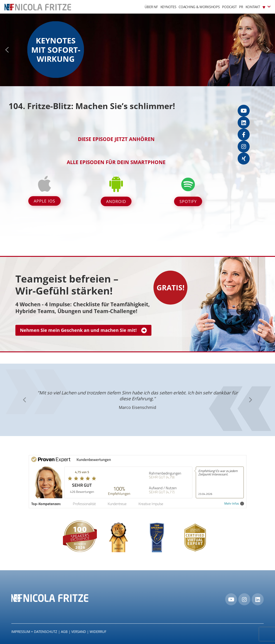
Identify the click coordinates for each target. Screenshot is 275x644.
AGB (64, 632)
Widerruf (98, 632)
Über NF (151, 7)
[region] (137, 50)
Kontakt (253, 7)
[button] (7, 50)
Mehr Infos (234, 504)
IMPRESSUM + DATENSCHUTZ (34, 632)
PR (241, 7)
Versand (79, 632)
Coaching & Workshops (199, 7)
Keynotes (168, 7)
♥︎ (267, 7)
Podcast (229, 7)
